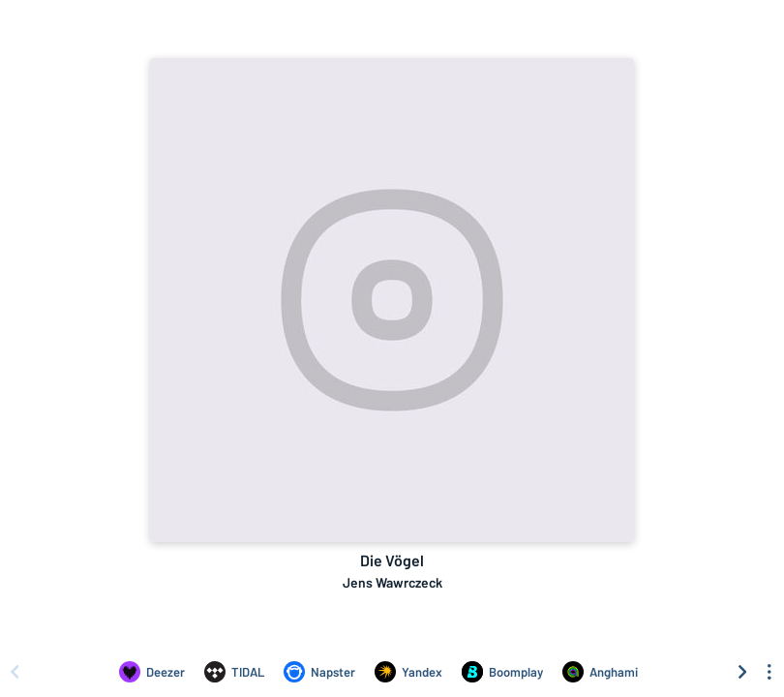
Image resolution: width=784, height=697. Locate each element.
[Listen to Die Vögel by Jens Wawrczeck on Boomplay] (502, 672)
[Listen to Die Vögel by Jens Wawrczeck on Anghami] (600, 672)
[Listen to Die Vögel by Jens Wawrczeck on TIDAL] (234, 672)
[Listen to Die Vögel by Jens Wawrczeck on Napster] (319, 672)
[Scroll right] (742, 672)
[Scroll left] (15, 672)
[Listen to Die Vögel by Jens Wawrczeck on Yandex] (408, 672)
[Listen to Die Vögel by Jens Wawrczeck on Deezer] (152, 672)
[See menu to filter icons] (769, 672)
